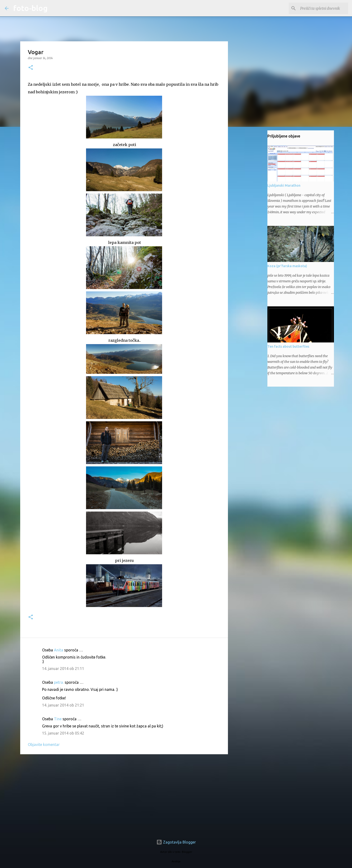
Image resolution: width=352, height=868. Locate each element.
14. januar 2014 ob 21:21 (63, 705)
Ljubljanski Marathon (284, 185)
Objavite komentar (44, 745)
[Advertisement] (124, 795)
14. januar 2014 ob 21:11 (63, 669)
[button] (31, 68)
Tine (58, 719)
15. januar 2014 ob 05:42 (63, 733)
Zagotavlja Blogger (176, 842)
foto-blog (30, 8)
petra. (59, 682)
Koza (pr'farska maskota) (287, 266)
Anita (59, 650)
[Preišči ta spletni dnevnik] (323, 8)
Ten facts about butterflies (288, 346)
